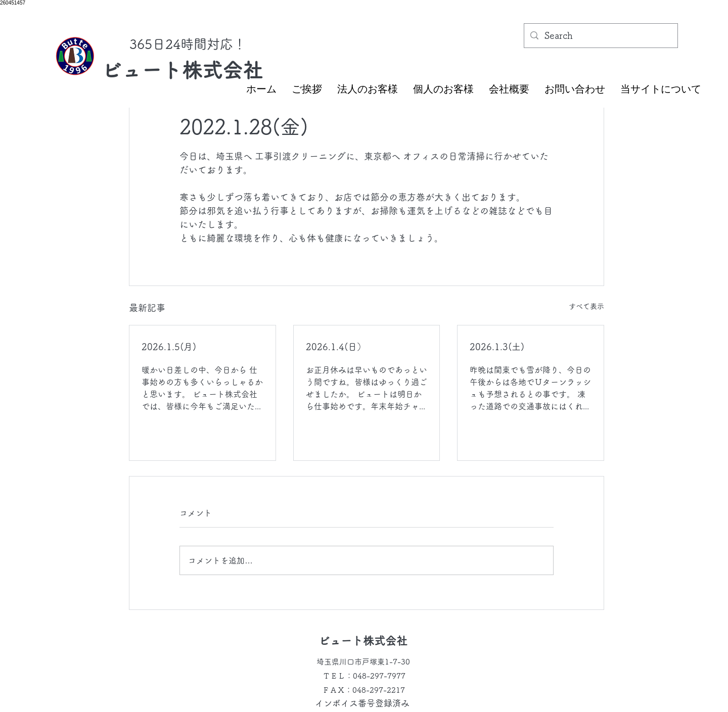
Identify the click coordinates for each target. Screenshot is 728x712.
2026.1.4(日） (336, 347)
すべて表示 (586, 306)
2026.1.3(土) (497, 347)
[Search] (600, 36)
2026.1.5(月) (169, 347)
